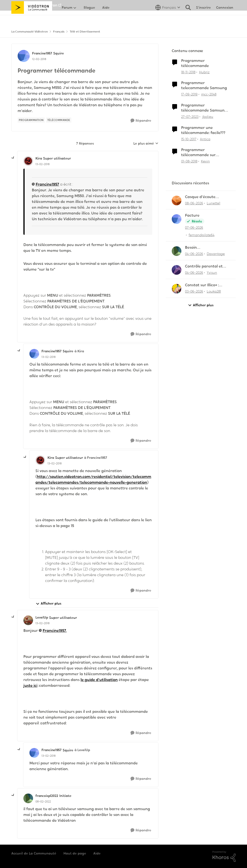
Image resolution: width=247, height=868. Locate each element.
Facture (192, 215)
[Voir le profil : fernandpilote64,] (177, 219)
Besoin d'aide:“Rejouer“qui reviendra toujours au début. (205, 248)
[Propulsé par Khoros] (224, 856)
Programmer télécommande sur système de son (198, 153)
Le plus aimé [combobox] (146, 144)
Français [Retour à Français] (59, 32)
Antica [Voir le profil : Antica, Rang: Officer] (205, 139)
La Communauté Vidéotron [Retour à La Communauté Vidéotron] (30, 32)
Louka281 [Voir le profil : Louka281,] (214, 291)
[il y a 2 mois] (194, 203)
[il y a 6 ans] (189, 94)
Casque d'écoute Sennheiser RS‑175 (201, 197)
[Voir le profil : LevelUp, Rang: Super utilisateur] (28, 620)
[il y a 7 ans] (188, 72)
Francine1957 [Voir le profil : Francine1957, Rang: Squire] (42, 53)
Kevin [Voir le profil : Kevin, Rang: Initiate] (205, 161)
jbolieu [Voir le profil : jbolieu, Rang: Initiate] (208, 117)
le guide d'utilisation (99, 680)
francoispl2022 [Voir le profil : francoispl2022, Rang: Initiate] (47, 796)
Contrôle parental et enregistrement (204, 266)
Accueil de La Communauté (34, 853)
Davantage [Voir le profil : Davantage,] (216, 254)
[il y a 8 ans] (189, 139)
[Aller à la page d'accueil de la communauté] (32, 18)
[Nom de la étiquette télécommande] (59, 120)
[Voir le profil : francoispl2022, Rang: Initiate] (28, 798)
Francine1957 (47, 184)
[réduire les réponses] (13, 158)
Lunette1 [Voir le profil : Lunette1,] (213, 203)
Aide (97, 853)
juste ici (30, 685)
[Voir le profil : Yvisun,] (177, 270)
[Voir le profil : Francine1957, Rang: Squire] (24, 56)
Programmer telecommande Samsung (204, 85)
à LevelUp (82, 750)
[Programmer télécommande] (42, 164)
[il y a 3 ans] (190, 117)
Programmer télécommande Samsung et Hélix (204, 108)
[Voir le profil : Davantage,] (177, 251)
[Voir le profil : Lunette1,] (177, 200)
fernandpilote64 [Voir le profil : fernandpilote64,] (202, 235)
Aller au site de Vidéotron (34, 5)
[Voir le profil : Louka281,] (177, 289)
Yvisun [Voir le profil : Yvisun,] (212, 273)
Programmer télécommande (195, 63)
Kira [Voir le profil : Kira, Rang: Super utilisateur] (39, 158)
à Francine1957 (96, 458)
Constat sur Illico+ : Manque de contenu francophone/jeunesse (206, 285)
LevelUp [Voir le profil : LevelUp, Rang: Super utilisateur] (42, 617)
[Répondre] (141, 121)
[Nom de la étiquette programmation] (31, 120)
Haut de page (75, 853)
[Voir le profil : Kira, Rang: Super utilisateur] (28, 161)
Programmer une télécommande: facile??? (203, 130)
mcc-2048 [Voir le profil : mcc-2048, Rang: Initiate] (209, 94)
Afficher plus (48, 604)
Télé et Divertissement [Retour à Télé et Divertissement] (85, 32)
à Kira (79, 351)
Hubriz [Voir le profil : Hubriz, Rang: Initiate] (204, 72)
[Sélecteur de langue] (168, 18)
